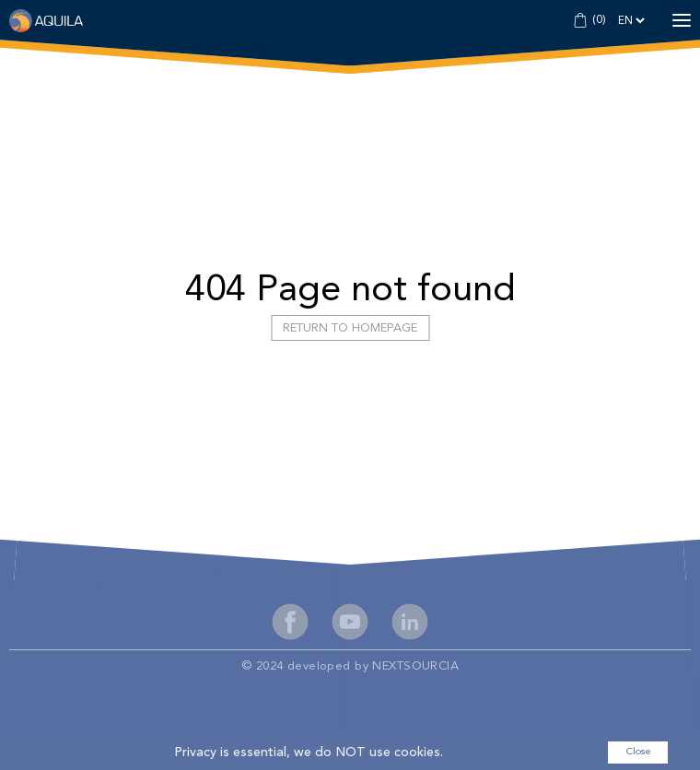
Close (638, 752)
